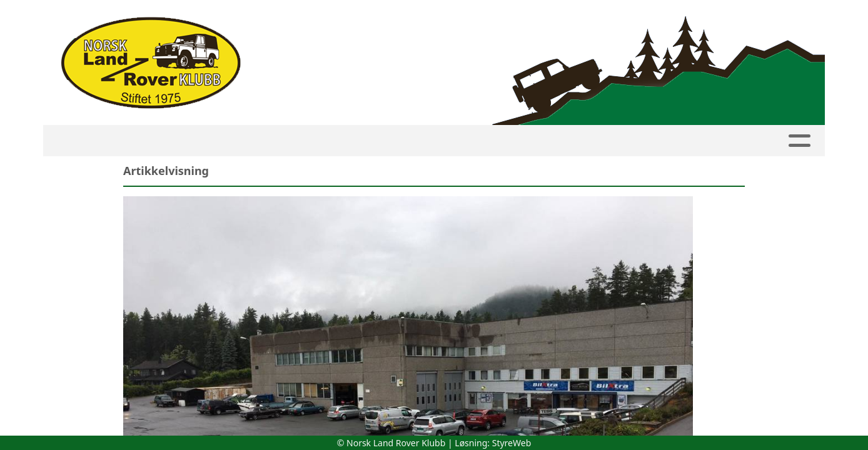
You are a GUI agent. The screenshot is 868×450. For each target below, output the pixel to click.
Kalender (169, 141)
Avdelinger (414, 141)
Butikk (682, 141)
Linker (743, 141)
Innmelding (326, 141)
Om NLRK (617, 141)
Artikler (492, 141)
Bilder (551, 141)
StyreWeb (512, 443)
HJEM (112, 141)
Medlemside (244, 141)
